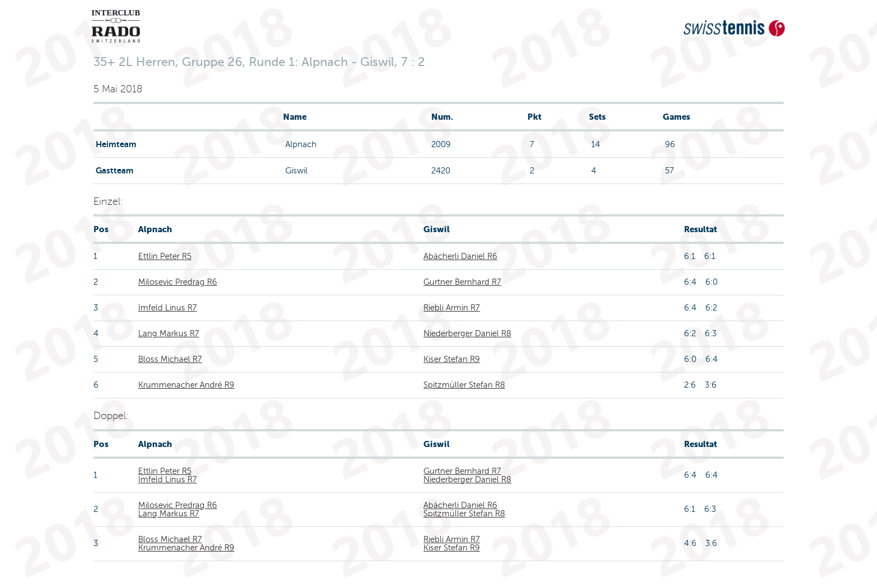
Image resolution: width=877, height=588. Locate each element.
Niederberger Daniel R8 (467, 333)
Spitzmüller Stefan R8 (464, 385)
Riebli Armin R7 (452, 308)
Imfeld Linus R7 (168, 308)
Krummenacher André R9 (186, 385)
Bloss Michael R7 (170, 359)
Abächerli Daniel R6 (460, 256)
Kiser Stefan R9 (452, 359)
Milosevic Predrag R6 (178, 282)
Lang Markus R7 (169, 333)
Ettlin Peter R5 (165, 256)
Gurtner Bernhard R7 (462, 282)
